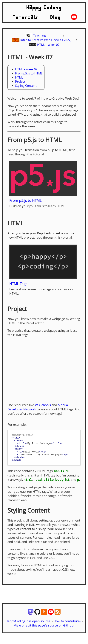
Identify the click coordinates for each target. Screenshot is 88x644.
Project (20, 82)
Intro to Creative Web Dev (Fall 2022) (46, 40)
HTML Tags (18, 284)
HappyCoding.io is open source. (28, 627)
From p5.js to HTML (29, 73)
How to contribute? (67, 627)
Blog (56, 17)
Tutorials (26, 17)
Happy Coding (44, 8)
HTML (19, 77)
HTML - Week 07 (48, 45)
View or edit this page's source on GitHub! (44, 631)
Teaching (39, 35)
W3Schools (43, 405)
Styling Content (26, 86)
